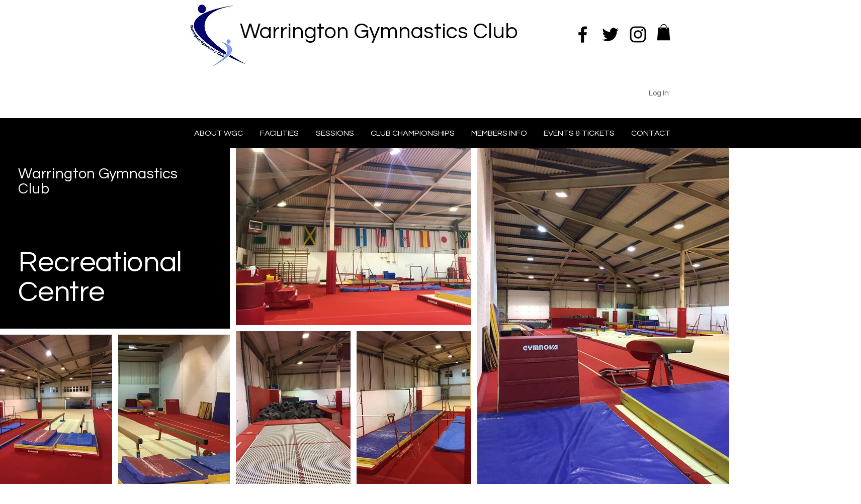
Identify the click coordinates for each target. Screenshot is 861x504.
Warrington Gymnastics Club (379, 32)
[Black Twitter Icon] (610, 34)
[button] (664, 32)
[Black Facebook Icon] (583, 34)
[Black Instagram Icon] (638, 34)
